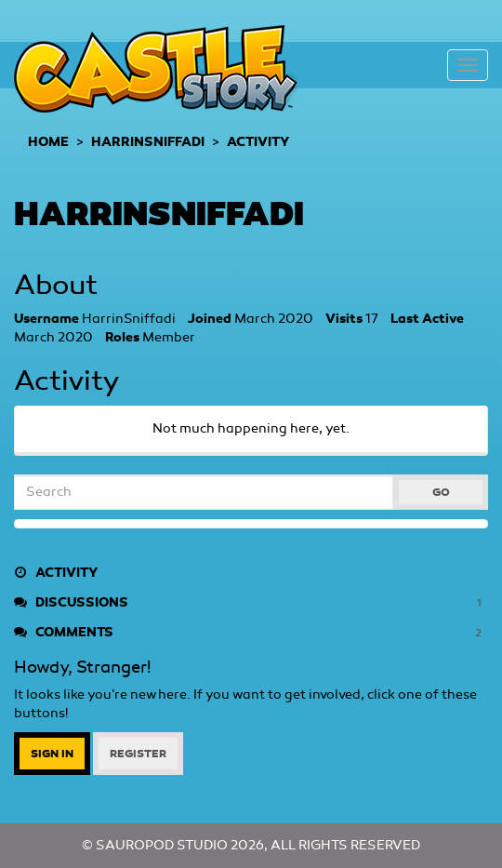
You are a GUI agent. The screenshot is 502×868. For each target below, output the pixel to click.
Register (138, 754)
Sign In (52, 754)
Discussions (251, 603)
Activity (56, 573)
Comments (251, 633)
